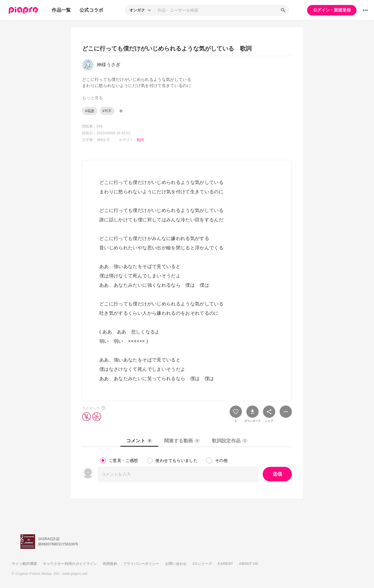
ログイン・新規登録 (332, 10)
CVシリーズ (202, 564)
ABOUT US (249, 564)
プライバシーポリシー (141, 564)
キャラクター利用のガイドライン (70, 564)
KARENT (226, 564)
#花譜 (90, 111)
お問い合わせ (176, 564)
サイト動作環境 (24, 564)
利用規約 (110, 564)
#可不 (107, 111)
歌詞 (140, 140)
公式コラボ (91, 10)
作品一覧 (61, 10)
